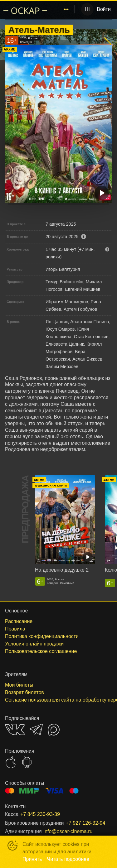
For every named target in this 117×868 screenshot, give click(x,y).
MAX (54, 730)
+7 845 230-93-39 (40, 814)
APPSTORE (11, 762)
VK (15, 729)
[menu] (62, 9)
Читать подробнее (68, 859)
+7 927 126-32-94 (86, 823)
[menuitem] (66, 9)
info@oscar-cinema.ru (68, 831)
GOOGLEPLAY (27, 762)
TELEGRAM (36, 729)
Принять (32, 859)
